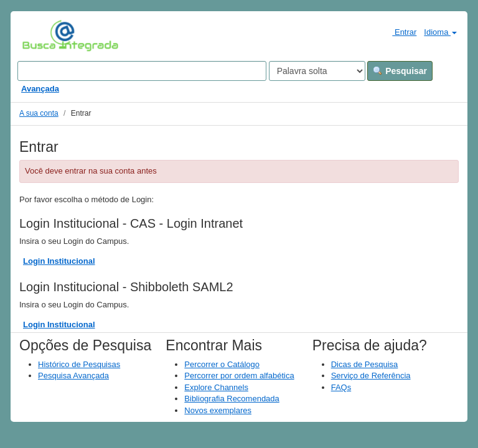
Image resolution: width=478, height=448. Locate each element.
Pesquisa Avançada (73, 376)
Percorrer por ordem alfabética (239, 376)
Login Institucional (59, 261)
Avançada (40, 89)
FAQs (341, 387)
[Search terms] (142, 71)
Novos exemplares (218, 410)
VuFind (41, 35)
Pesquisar (400, 71)
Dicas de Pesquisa (365, 364)
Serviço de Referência (371, 376)
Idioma (440, 32)
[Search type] (317, 71)
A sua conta (39, 113)
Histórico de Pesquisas (79, 364)
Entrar (399, 32)
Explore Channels (216, 387)
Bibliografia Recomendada (232, 399)
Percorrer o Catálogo (222, 364)
